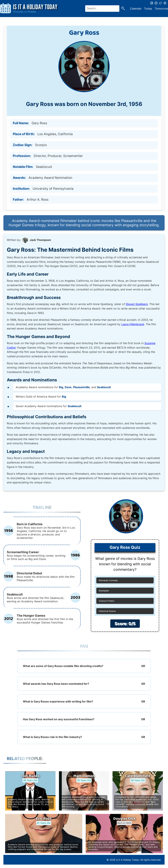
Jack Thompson (40, 240)
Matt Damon (84, 776)
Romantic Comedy (108, 580)
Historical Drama (107, 611)
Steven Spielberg (137, 304)
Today (148, 9)
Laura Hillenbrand (133, 324)
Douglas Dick (124, 819)
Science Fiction (107, 601)
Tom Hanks (30, 776)
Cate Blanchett (138, 776)
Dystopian (104, 591)
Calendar (136, 9)
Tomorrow (161, 9)
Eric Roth (44, 819)
